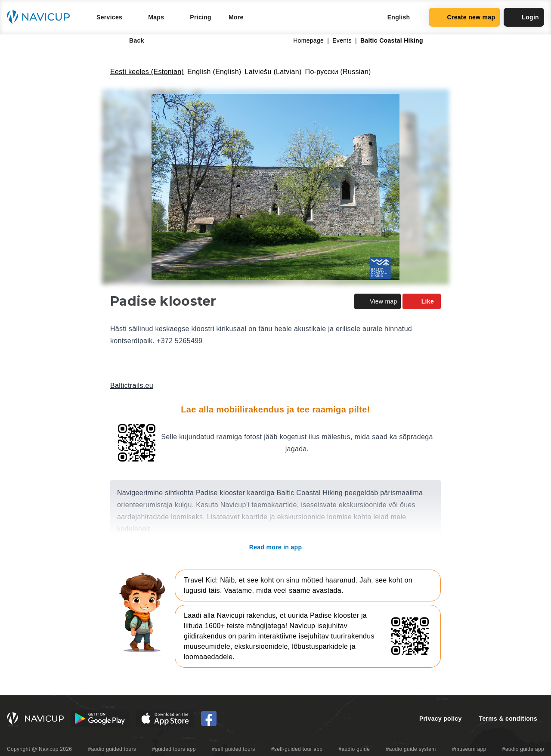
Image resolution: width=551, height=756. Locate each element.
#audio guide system (411, 749)
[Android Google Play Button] (100, 719)
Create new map (464, 17)
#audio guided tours (112, 749)
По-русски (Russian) (338, 72)
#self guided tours (234, 749)
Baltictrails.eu (132, 386)
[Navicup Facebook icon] (209, 719)
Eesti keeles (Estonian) (147, 72)
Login (524, 17)
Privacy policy (441, 719)
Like (422, 301)
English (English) (214, 72)
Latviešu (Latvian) (273, 72)
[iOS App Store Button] (165, 719)
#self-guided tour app (297, 749)
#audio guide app (523, 749)
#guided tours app (174, 749)
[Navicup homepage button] (41, 17)
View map (378, 301)
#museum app (469, 749)
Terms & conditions (508, 719)
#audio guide (354, 749)
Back (131, 40)
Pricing (201, 17)
